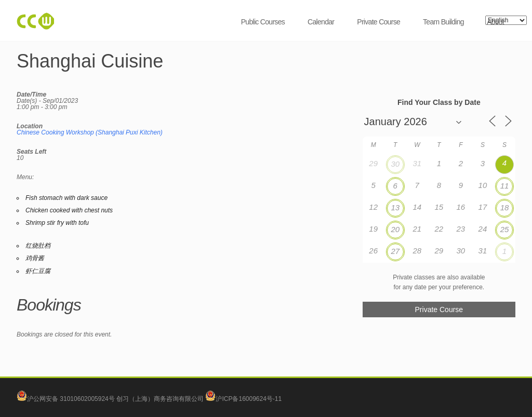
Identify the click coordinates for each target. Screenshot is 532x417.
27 (395, 251)
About (495, 22)
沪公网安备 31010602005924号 (71, 399)
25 (505, 229)
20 (395, 229)
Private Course (378, 22)
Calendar (321, 22)
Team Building (443, 22)
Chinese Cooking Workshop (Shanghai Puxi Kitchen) (90, 132)
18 (505, 207)
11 (505, 186)
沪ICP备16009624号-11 (243, 399)
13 (395, 207)
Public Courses (263, 22)
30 (395, 164)
